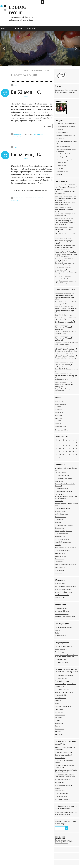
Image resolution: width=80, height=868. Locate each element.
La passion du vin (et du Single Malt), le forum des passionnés (65, 776)
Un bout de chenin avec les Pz (65, 646)
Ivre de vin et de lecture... (64, 279)
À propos (31, 29)
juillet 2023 (58, 418)
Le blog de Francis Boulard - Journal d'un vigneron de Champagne (66, 656)
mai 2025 (58, 407)
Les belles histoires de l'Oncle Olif (66, 142)
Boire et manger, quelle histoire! (65, 586)
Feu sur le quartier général (63, 627)
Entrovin (58, 545)
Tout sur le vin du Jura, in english (65, 548)
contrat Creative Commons (64, 842)
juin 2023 (58, 421)
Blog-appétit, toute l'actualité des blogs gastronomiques (66, 813)
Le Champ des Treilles (62, 662)
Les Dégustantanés (63, 146)
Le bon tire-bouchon (62, 793)
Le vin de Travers (60, 659)
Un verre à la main (61, 473)
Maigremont (59, 481)
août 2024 (58, 410)
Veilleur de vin (59, 723)
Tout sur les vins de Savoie (64, 755)
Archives (18, 29)
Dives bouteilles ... (39, 134)
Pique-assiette (60, 758)
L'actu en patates (60, 636)
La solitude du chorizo (62, 595)
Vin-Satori (58, 718)
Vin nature (58, 573)
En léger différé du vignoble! (66, 135)
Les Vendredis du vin (64, 154)
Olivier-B (58, 320)
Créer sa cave (59, 687)
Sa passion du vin (60, 511)
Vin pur (57, 788)
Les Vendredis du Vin (62, 475)
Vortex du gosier (60, 556)
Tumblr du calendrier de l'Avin (37, 190)
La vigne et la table (61, 796)
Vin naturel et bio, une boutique (65, 684)
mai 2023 (58, 424)
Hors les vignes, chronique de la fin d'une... (65, 298)
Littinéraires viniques (62, 514)
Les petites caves (61, 698)
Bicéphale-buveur (61, 517)
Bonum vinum (59, 559)
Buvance (58, 726)
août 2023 (58, 415)
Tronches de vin (62, 172)
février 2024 (59, 412)
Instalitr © (60, 138)
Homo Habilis (59, 562)
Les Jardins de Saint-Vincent (64, 675)
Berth (57, 633)
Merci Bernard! (61, 270)
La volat (57, 720)
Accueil (5, 29)
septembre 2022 (60, 426)
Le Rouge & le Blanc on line (64, 752)
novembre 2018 (27, 71)
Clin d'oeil (60, 129)
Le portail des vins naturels (64, 785)
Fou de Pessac (60, 652)
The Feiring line (60, 536)
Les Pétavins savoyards (63, 799)
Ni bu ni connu (60, 570)
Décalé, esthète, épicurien (63, 531)
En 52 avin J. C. (26, 92)
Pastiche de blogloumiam (65, 160)
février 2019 (49, 71)
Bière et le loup (60, 567)
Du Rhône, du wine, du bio (63, 706)
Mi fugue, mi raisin (61, 695)
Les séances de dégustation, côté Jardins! (66, 150)
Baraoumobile (59, 528)
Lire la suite (47, 126)
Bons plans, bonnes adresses (67, 124)
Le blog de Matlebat (61, 489)
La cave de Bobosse (61, 534)
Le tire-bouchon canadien (63, 491)
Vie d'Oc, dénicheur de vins (64, 692)
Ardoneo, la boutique (62, 681)
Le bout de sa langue (62, 614)
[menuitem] (6, 28)
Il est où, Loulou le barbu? (63, 589)
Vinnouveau (59, 712)
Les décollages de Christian (64, 525)
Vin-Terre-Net (60, 782)
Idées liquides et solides (63, 542)
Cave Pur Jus (59, 709)
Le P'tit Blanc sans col (62, 539)
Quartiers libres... (63, 163)
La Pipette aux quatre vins (63, 478)
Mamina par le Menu (64, 157)
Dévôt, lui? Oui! (61, 261)
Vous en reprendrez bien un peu (65, 564)
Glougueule (59, 501)
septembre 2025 (60, 404)
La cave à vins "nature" (62, 689)
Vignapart (58, 701)
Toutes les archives (62, 430)
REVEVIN (60, 169)
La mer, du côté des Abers (63, 592)
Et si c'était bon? (60, 583)
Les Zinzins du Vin (61, 678)
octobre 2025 (59, 401)
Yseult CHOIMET (61, 309)
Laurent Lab (59, 296)
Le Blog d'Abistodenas (62, 550)
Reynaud (58, 327)
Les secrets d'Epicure (62, 611)
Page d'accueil (38, 71)
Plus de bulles (59, 729)
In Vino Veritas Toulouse (63, 779)
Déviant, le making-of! (63, 221)
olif (56, 349)
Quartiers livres (62, 166)
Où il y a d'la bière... (61, 608)
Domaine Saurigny (61, 649)
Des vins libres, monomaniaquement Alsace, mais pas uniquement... (66, 496)
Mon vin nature (60, 715)
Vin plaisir (58, 522)
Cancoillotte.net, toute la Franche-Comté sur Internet (66, 771)
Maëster (58, 630)
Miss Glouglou (60, 520)
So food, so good (61, 598)
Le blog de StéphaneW (62, 508)
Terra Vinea (59, 734)
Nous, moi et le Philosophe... (66, 252)
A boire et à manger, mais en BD (65, 617)
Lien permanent (17, 134)
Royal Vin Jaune (60, 791)
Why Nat (58, 732)
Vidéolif (60, 174)
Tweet (26, 96)
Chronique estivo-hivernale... (67, 127)
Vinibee (57, 703)
